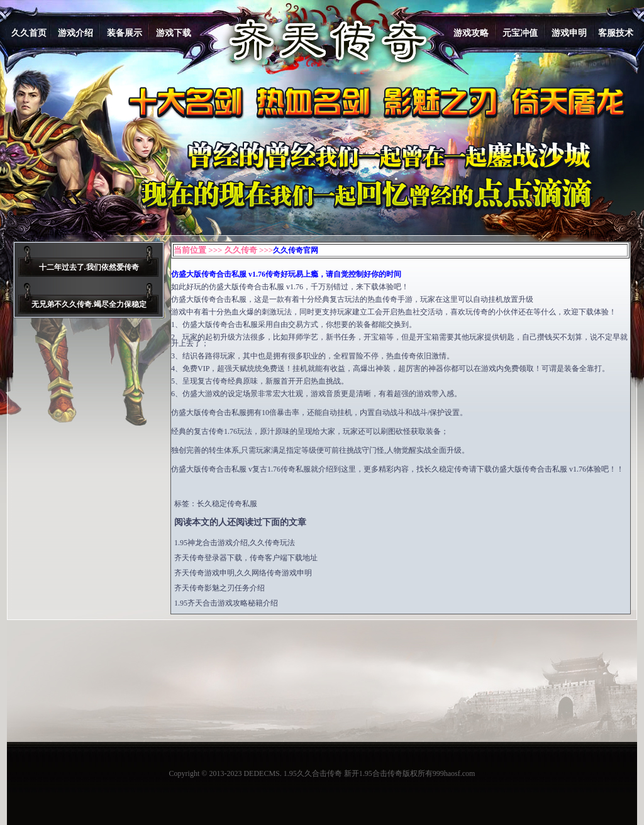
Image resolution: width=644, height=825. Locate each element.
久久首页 (29, 33)
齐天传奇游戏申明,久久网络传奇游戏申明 (243, 573)
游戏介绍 (75, 33)
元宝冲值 (520, 33)
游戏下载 (174, 33)
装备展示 (125, 33)
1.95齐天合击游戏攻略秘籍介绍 (226, 603)
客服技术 (616, 33)
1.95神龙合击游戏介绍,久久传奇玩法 (235, 543)
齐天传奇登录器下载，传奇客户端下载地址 (246, 558)
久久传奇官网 (296, 250)
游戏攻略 (471, 33)
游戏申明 (569, 33)
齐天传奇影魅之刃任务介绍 (219, 588)
